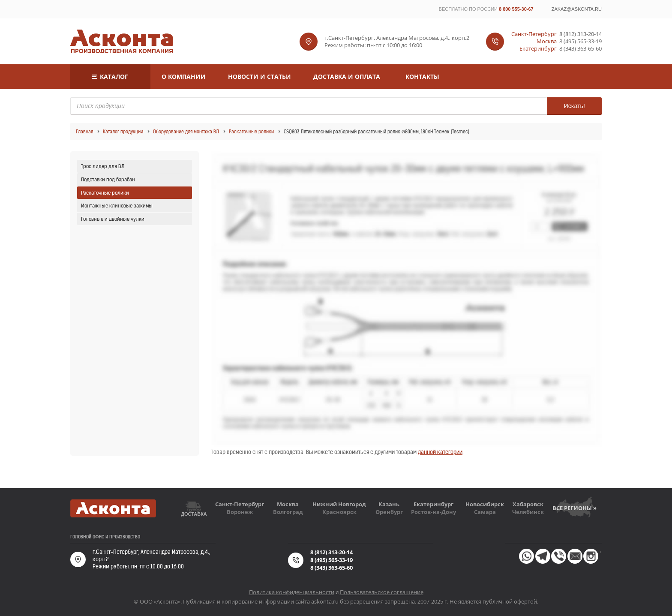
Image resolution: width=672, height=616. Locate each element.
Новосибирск (485, 504)
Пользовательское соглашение (382, 592)
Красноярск (339, 512)
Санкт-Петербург (240, 504)
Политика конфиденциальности (292, 592)
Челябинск (528, 512)
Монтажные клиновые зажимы (117, 206)
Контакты (422, 77)
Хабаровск (528, 504)
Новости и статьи (259, 77)
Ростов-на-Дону (433, 512)
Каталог (114, 77)
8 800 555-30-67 (516, 9)
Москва (288, 504)
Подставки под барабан (108, 179)
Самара (485, 512)
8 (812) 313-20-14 (580, 34)
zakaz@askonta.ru (577, 9)
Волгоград (288, 512)
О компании (184, 77)
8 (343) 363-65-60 (580, 49)
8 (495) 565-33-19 (580, 41)
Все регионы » (574, 508)
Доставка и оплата (347, 77)
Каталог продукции (123, 132)
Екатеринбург (433, 504)
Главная (84, 132)
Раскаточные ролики (251, 132)
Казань (389, 504)
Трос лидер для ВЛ (103, 166)
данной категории (440, 452)
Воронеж (240, 512)
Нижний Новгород (339, 504)
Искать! (574, 106)
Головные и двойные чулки (113, 219)
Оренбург (389, 512)
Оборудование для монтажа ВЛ (186, 132)
